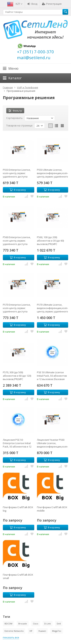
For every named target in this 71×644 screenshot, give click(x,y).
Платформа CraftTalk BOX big (18, 509)
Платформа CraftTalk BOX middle (52, 509)
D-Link (48, 624)
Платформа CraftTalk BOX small (18, 576)
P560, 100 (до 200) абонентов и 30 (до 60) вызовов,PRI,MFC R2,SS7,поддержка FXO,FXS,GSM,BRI (50, 241)
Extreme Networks (14, 631)
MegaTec (57, 631)
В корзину (18, 190)
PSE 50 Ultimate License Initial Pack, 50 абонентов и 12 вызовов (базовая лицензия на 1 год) (52, 376)
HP (31, 631)
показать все (11, 637)
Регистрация (52, 4)
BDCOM (8, 624)
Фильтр (15, 111)
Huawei (42, 631)
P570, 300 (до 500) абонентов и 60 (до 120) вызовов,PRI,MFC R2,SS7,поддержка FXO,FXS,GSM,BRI (17, 376)
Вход (32, 4)
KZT (19, 4)
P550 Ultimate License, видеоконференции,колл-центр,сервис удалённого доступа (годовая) (52, 173)
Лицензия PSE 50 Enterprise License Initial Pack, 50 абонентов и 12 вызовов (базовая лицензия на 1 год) (17, 443)
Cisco (36, 624)
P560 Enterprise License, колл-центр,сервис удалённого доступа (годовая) (17, 241)
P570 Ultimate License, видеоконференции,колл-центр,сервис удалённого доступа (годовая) (52, 308)
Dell (59, 624)
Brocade (23, 624)
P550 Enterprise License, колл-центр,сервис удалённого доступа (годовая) (17, 173)
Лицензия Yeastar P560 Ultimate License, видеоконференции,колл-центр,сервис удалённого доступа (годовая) (52, 443)
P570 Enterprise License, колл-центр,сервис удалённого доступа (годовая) (17, 308)
